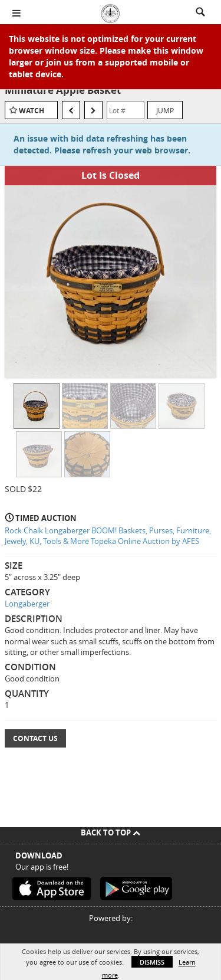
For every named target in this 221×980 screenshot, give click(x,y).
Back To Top (111, 832)
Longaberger (27, 604)
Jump (165, 110)
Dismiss (152, 962)
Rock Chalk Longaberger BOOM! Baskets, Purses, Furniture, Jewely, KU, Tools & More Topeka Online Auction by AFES (108, 536)
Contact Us (35, 738)
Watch (32, 111)
